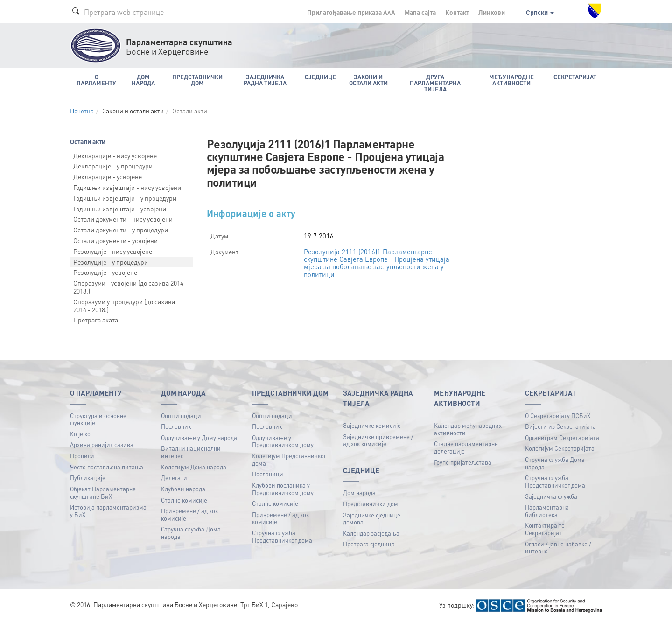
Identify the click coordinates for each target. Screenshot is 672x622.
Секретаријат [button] (575, 77)
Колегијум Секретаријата (560, 448)
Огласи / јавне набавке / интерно (558, 548)
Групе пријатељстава (463, 462)
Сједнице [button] (320, 77)
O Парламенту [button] (96, 80)
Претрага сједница (369, 544)
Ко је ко (80, 434)
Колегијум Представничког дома (289, 459)
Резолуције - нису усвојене (113, 251)
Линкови (492, 12)
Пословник (176, 426)
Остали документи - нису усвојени (123, 219)
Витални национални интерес (191, 452)
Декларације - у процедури (113, 166)
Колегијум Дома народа (194, 467)
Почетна (82, 111)
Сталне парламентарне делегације (466, 447)
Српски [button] (540, 12)
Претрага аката (96, 320)
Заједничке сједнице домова (372, 519)
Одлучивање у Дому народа (199, 437)
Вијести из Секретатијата (560, 426)
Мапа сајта (420, 12)
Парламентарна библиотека (547, 511)
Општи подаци (181, 416)
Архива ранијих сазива (102, 444)
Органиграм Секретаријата (562, 437)
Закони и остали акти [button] (368, 80)
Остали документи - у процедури (121, 230)
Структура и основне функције (98, 419)
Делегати (174, 478)
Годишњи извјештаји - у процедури (125, 198)
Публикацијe (88, 478)
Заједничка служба (551, 496)
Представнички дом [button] (197, 80)
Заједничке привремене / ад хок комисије (378, 440)
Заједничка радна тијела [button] (265, 80)
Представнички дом (371, 504)
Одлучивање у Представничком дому (283, 441)
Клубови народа (183, 489)
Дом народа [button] (143, 80)
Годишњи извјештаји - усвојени (120, 209)
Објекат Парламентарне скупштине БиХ (103, 493)
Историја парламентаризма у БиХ (108, 511)
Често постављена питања (107, 467)
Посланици (268, 474)
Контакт (457, 12)
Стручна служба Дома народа (191, 533)
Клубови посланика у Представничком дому (283, 489)
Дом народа (359, 493)
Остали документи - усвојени (115, 240)
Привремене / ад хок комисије (189, 514)
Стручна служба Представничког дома (282, 536)
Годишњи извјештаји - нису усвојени (127, 187)
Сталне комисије (184, 500)
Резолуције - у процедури (111, 262)
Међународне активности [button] (511, 80)
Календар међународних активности (468, 429)
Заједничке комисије (372, 425)
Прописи (82, 456)
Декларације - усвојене (108, 176)
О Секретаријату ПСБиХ (558, 416)
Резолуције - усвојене (105, 272)
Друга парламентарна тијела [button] (435, 83)
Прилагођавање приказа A (351, 12)
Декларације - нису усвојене (115, 155)
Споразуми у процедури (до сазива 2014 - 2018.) (124, 305)
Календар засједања (371, 533)
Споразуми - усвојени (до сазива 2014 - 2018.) (130, 287)
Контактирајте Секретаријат (545, 529)
